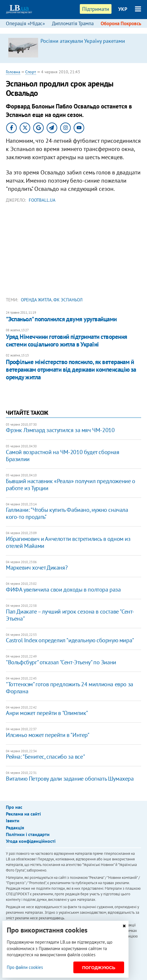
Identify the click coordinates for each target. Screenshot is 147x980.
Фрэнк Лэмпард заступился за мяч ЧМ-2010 (60, 430)
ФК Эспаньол (68, 300)
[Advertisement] (73, 252)
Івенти (13, 821)
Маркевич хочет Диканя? (37, 568)
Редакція (15, 828)
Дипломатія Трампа (73, 23)
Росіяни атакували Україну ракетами (83, 41)
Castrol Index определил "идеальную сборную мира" (70, 640)
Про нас (14, 807)
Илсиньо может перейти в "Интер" (48, 735)
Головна (13, 72)
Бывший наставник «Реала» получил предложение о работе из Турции (71, 485)
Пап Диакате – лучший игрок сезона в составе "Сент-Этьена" (70, 615)
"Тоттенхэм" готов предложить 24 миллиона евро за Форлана (70, 688)
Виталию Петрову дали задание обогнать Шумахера (70, 779)
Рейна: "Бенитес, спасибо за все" (45, 757)
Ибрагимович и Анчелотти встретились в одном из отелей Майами (68, 542)
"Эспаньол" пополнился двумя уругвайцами (61, 319)
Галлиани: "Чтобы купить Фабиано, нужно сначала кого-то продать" (67, 513)
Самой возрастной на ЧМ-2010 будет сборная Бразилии (63, 456)
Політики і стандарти (28, 834)
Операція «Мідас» (25, 23)
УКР (123, 9)
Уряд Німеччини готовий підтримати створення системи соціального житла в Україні (66, 340)
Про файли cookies (25, 967)
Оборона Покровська (123, 23)
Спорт (31, 72)
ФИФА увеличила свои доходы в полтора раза (63, 590)
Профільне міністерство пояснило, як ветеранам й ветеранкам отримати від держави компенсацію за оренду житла (71, 370)
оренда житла (36, 300)
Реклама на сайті (23, 814)
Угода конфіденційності (31, 841)
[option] (73, 48)
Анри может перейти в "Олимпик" (47, 713)
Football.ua (42, 200)
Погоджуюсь (99, 968)
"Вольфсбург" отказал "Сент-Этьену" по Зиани (61, 662)
